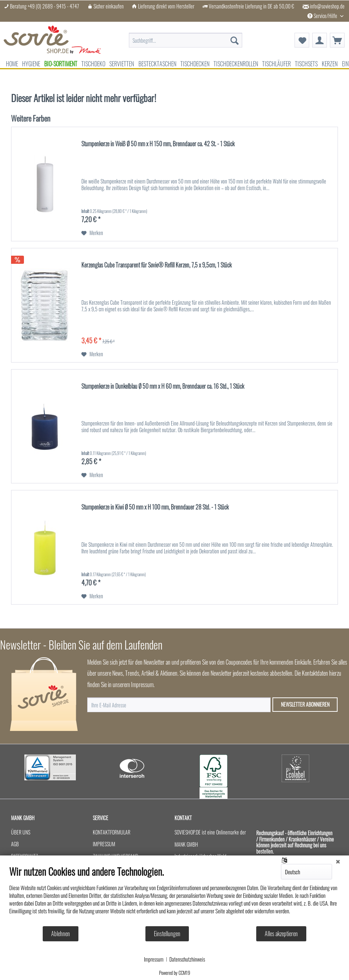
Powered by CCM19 (175, 973)
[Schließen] (338, 861)
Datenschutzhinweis (187, 959)
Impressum (154, 959)
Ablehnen (61, 934)
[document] (174, 895)
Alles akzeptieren (281, 934)
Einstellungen (167, 934)
